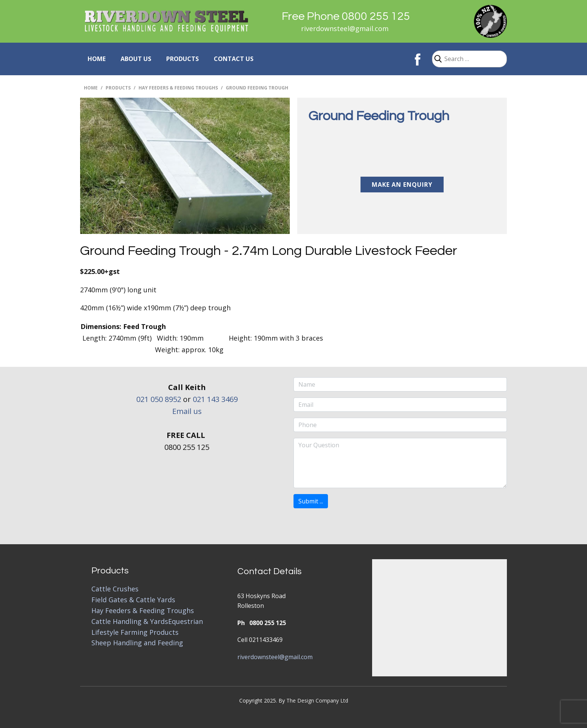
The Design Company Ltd (317, 700)
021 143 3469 (215, 399)
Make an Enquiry (402, 185)
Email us (187, 411)
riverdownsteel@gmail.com (345, 28)
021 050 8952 (159, 399)
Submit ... (311, 501)
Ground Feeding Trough (379, 116)
